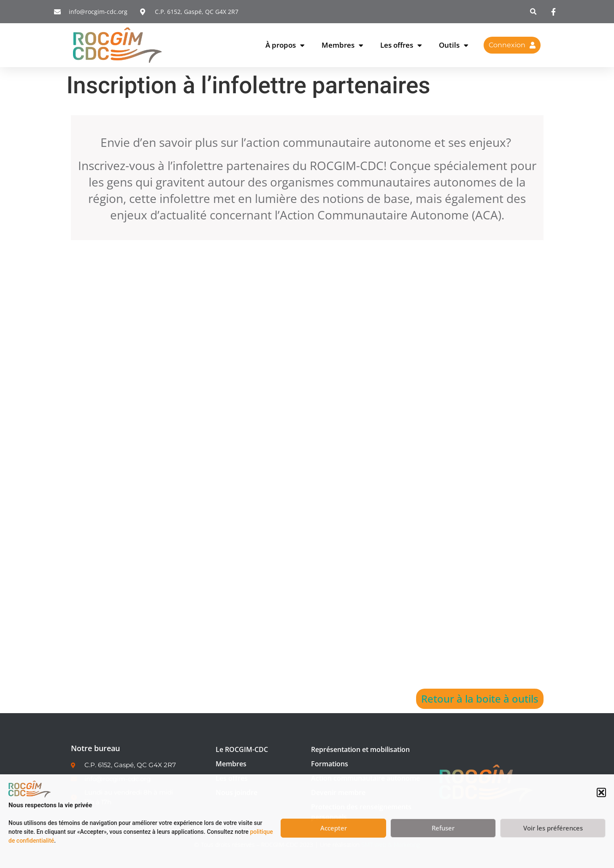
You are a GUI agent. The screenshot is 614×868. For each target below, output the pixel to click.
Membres (342, 45)
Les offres (401, 45)
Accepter (334, 828)
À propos (285, 45)
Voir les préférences (553, 828)
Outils (454, 45)
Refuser (443, 828)
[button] (601, 792)
